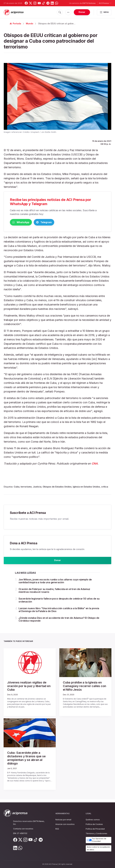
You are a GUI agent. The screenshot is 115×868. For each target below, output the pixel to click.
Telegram (58, 222)
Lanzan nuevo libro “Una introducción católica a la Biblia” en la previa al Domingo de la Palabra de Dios (59, 613)
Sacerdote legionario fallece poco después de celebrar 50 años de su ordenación (59, 603)
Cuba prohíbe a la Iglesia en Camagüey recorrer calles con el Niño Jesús (84, 689)
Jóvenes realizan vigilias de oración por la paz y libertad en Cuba (29, 689)
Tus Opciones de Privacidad (97, 840)
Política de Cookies (94, 824)
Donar (82, 12)
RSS (57, 829)
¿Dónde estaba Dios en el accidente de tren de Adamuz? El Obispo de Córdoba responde (59, 622)
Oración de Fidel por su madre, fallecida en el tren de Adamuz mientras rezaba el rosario (54, 593)
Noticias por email (63, 820)
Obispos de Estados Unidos (57, 487)
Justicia (37, 487)
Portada (15, 23)
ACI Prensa (105, 3)
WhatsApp (25, 222)
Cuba (17, 487)
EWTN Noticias (89, 3)
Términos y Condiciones (96, 833)
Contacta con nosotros (23, 829)
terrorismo (26, 487)
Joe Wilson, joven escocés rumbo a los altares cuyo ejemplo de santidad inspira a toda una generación (55, 584)
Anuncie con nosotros (65, 824)
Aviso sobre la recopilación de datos (98, 848)
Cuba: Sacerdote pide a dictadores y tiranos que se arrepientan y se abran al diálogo (26, 761)
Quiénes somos (93, 820)
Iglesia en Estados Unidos (86, 487)
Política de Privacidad (95, 829)
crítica (105, 487)
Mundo (30, 23)
